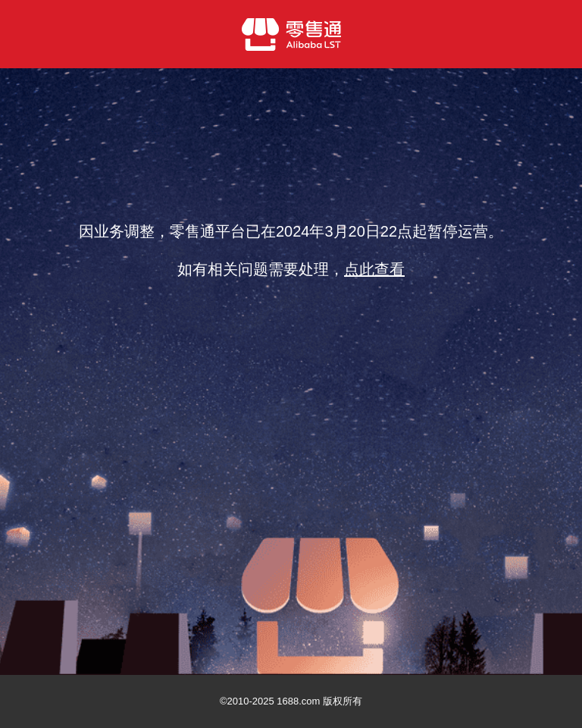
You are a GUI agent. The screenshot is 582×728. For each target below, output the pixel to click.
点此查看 (374, 269)
